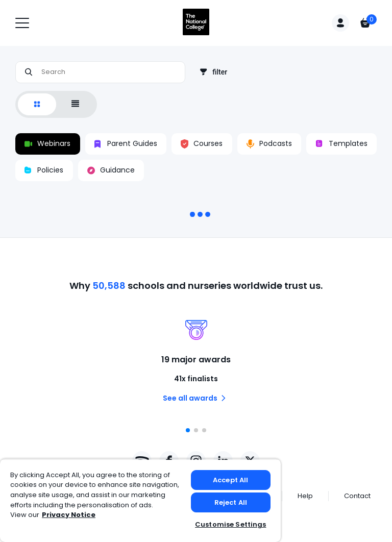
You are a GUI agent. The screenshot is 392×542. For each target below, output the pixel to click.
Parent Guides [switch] (126, 144)
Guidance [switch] (111, 170)
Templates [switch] (342, 144)
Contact (357, 496)
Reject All (231, 502)
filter (213, 72)
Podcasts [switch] (269, 144)
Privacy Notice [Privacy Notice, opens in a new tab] (69, 515)
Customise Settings (230, 524)
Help (305, 496)
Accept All (230, 480)
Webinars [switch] (47, 144)
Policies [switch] (44, 170)
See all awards (196, 398)
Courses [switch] (202, 144)
